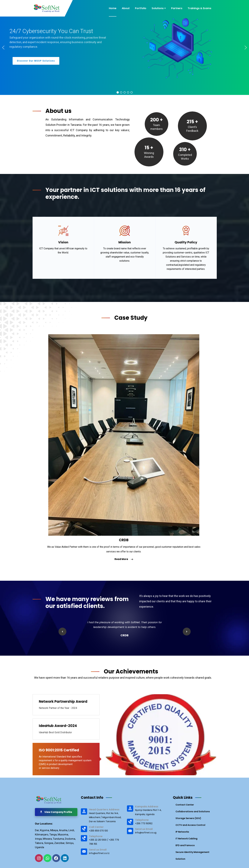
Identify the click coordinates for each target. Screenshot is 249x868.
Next (187, 632)
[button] (3, 48)
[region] (124, 47)
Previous (62, 632)
